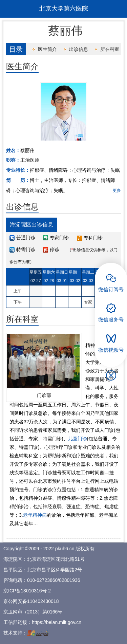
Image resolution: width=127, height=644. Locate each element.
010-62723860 (42, 580)
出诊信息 (79, 49)
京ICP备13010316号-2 (27, 591)
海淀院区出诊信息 (31, 225)
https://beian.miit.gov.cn (57, 622)
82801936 (69, 580)
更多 (117, 190)
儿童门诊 (78, 439)
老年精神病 (35, 515)
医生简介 (47, 49)
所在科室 (110, 49)
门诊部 (44, 395)
